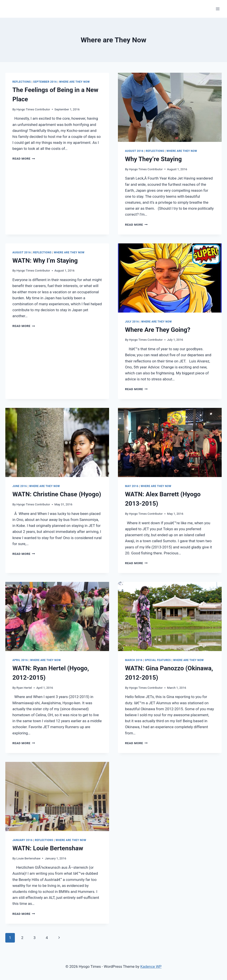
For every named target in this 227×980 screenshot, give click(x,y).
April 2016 (20, 660)
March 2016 (134, 660)
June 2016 (20, 486)
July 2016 (132, 322)
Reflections (22, 82)
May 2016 (132, 486)
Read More (24, 158)
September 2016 (45, 82)
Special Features (158, 660)
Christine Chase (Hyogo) (57, 494)
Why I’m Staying (45, 261)
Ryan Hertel (24, 688)
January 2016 (23, 840)
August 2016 (134, 151)
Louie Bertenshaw (48, 848)
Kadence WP (151, 966)
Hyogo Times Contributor (33, 109)
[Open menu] (218, 9)
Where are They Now (74, 82)
